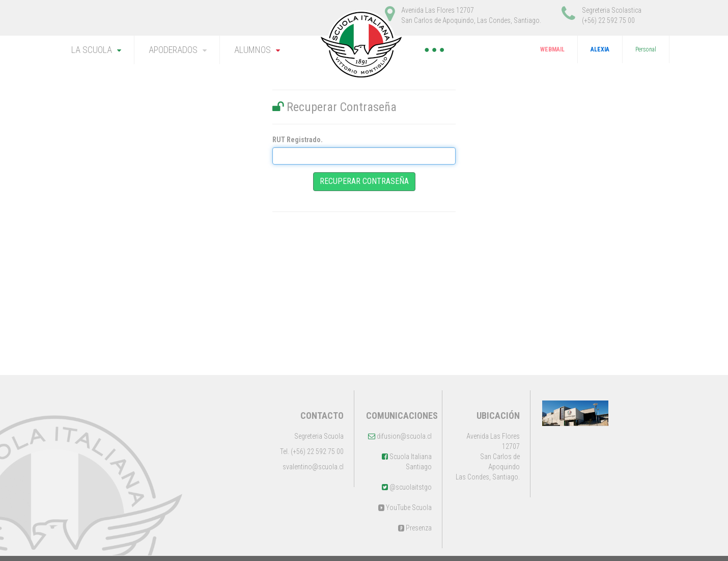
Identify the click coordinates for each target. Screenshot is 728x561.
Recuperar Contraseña (364, 181)
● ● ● (435, 49)
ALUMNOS (253, 50)
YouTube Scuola (405, 507)
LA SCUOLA (92, 50)
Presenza (415, 528)
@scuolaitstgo (407, 487)
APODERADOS (173, 50)
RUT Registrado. (298, 140)
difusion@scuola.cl (400, 436)
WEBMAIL (552, 49)
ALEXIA (600, 49)
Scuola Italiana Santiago (407, 462)
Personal (646, 49)
